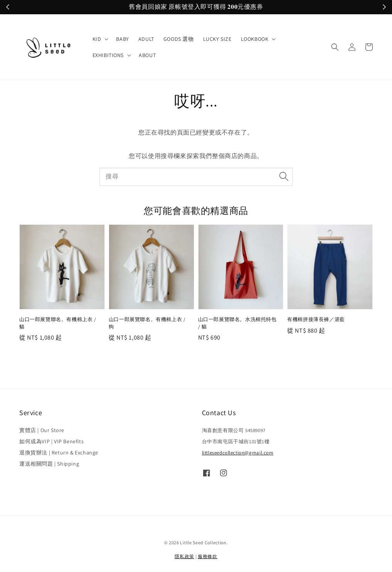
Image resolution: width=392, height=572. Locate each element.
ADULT (146, 39)
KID (97, 39)
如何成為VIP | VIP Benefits (51, 441)
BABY (122, 39)
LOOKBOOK (255, 39)
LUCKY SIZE (217, 39)
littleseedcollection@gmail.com (238, 453)
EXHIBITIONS (108, 55)
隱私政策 (184, 556)
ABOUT (147, 55)
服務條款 (208, 556)
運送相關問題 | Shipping (49, 464)
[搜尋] (284, 177)
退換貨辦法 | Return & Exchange (59, 453)
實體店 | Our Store (42, 430)
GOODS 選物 (179, 39)
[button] (335, 47)
